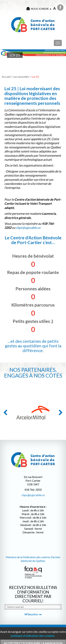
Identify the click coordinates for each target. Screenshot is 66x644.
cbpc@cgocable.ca (33, 495)
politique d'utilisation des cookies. (33, 636)
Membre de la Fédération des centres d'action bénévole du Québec (33, 559)
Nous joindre (38, 9)
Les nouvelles (21, 77)
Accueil (6, 77)
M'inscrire (31, 614)
